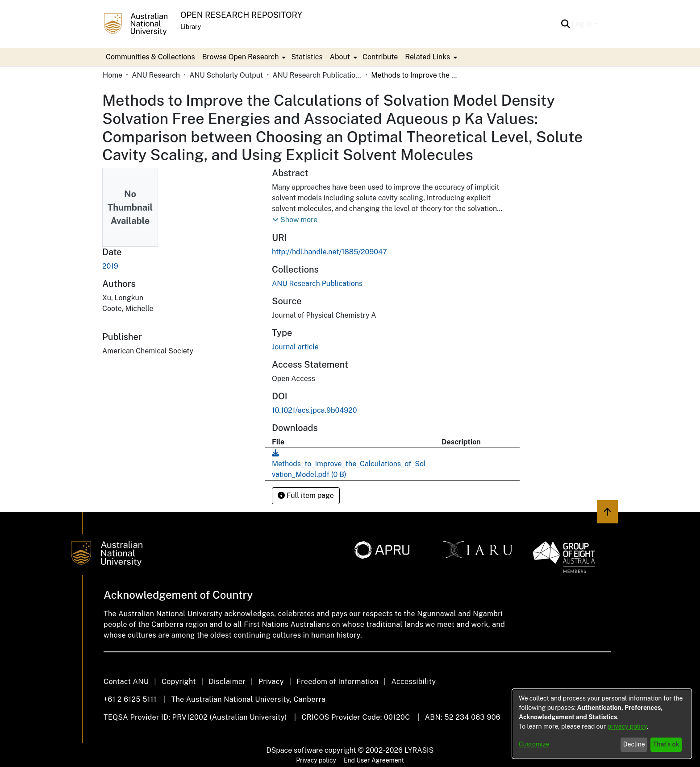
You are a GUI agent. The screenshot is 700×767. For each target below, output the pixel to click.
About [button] (340, 57)
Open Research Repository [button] (241, 15)
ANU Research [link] (156, 75)
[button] (566, 24)
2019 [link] (110, 266)
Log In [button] (583, 24)
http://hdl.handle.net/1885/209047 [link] (329, 252)
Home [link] (112, 75)
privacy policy (627, 726)
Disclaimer (227, 682)
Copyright (179, 682)
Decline (634, 744)
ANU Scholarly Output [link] (226, 75)
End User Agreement (374, 760)
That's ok (666, 744)
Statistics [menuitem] (307, 57)
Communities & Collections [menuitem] (150, 57)
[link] (317, 284)
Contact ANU (126, 682)
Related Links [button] (427, 57)
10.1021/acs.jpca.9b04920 (315, 410)
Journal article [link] (295, 347)
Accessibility (413, 682)
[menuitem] (243, 57)
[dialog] (602, 724)
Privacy (271, 682)
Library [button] (191, 27)
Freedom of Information (337, 682)
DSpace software (295, 750)
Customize (534, 744)
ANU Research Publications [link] (317, 75)
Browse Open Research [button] (241, 57)
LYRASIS (419, 750)
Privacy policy (316, 760)
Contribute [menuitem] (380, 57)
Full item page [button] (306, 495)
